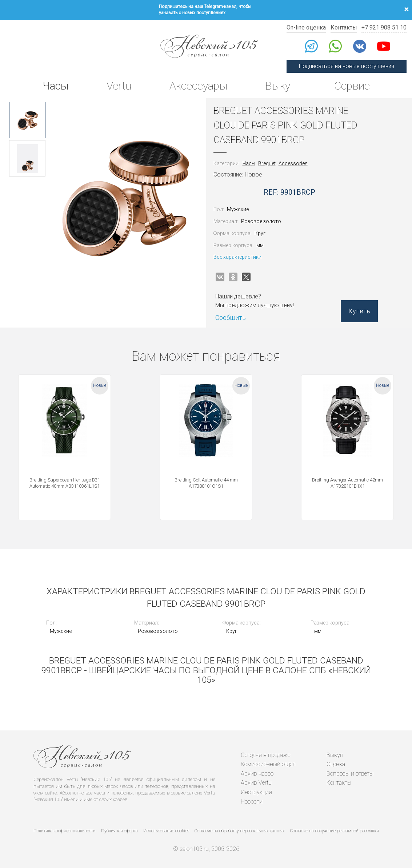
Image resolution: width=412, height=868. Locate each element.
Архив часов (257, 774)
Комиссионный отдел (268, 764)
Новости (252, 802)
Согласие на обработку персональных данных (240, 831)
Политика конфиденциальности (65, 831)
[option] (27, 120)
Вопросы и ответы (350, 774)
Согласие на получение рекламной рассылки (335, 831)
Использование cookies (166, 831)
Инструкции (256, 792)
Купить (359, 311)
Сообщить (231, 318)
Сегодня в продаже (265, 755)
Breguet (267, 163)
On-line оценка (306, 27)
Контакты (344, 27)
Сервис (352, 86)
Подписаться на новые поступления (347, 66)
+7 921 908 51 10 (384, 27)
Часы (56, 86)
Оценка (336, 764)
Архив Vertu (256, 783)
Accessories (293, 163)
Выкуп (281, 86)
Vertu (119, 86)
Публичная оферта (119, 831)
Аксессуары (198, 86)
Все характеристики (237, 257)
